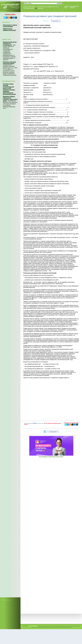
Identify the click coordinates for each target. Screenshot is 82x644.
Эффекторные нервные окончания (9, 29)
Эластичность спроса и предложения (10, 26)
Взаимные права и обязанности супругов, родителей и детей (10, 99)
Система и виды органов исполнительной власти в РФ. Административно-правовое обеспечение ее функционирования (9, 89)
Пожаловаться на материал (74, 7)
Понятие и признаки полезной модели (9, 63)
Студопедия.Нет (33, 626)
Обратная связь (67, 7)
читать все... (41, 8)
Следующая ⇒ (56, 21)
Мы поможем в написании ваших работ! (51, 457)
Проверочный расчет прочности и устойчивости (10, 44)
